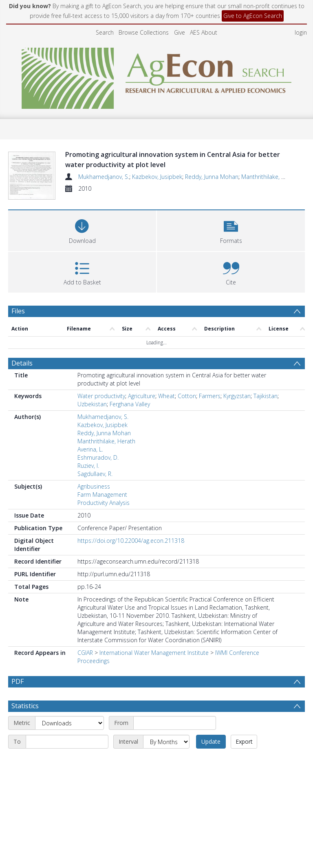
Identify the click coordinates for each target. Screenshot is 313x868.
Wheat (166, 391)
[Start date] (175, 718)
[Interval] (166, 737)
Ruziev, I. (88, 461)
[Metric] (69, 718)
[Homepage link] (157, 76)
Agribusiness (94, 482)
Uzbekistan (92, 400)
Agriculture (142, 391)
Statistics (25, 701)
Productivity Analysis (104, 498)
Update (211, 737)
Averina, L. (90, 445)
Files (18, 306)
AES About (204, 32)
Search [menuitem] (105, 32)
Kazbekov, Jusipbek (157, 177)
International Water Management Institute (154, 648)
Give (180, 32)
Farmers (210, 391)
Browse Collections (144, 32)
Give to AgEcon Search (253, 16)
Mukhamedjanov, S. (104, 177)
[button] (231, 225)
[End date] (67, 737)
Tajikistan (266, 391)
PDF (18, 677)
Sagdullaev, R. (95, 469)
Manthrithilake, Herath (270, 177)
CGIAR (85, 648)
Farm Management (102, 490)
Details (22, 359)
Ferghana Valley (130, 400)
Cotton (187, 391)
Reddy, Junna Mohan (212, 177)
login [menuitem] (301, 32)
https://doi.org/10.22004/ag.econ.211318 (131, 536)
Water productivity (101, 391)
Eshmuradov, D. (98, 453)
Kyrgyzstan (237, 391)
